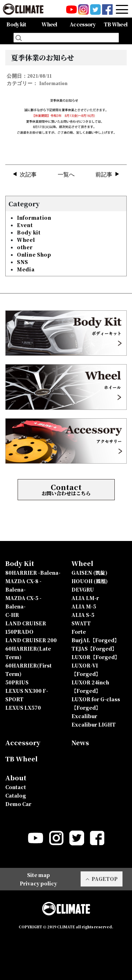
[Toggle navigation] (122, 9)
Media (26, 269)
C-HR (12, 615)
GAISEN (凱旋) (89, 573)
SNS (23, 262)
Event (25, 225)
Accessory (83, 24)
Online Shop (34, 254)
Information (34, 218)
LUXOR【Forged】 (96, 657)
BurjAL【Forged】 (95, 640)
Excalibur (84, 716)
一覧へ (66, 175)
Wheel (26, 240)
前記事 (104, 175)
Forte (79, 632)
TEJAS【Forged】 (94, 649)
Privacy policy (38, 883)
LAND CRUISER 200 (31, 640)
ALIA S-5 (83, 615)
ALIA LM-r (85, 598)
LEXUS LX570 (23, 708)
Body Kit (20, 563)
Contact (16, 787)
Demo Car (18, 804)
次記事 (28, 175)
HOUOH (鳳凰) (90, 581)
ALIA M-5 (84, 606)
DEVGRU (83, 589)
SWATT (81, 623)
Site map (39, 875)
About (16, 778)
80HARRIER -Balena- (33, 573)
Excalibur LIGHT (94, 724)
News (80, 742)
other (25, 247)
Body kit (29, 232)
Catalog (16, 795)
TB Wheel (116, 24)
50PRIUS (17, 682)
